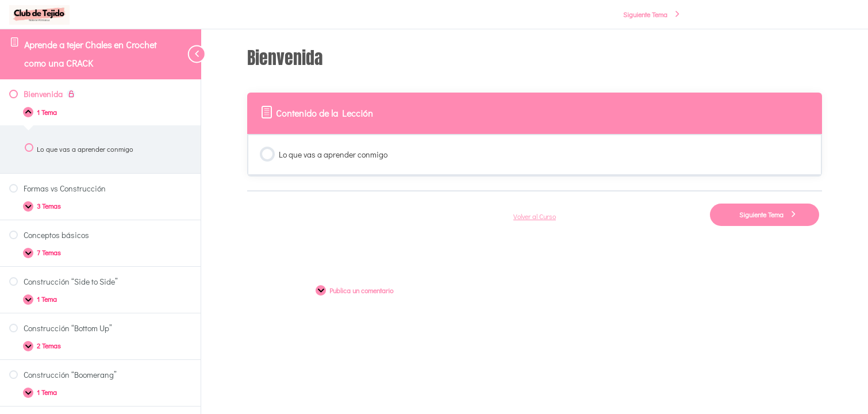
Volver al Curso (535, 216)
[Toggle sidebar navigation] (184, 54)
